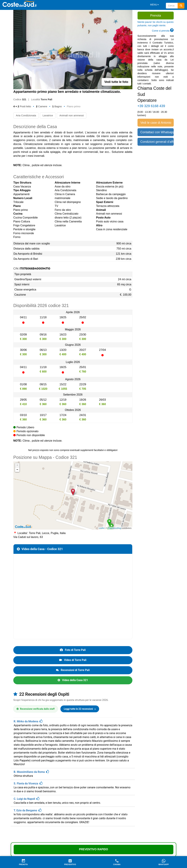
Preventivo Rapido (93, 849)
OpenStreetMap (114, 528)
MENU (154, 5)
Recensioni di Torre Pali (73, 670)
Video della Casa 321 (73, 680)
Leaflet (102, 528)
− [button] (17, 470)
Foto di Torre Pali (73, 650)
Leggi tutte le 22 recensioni (80, 709)
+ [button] (17, 465)
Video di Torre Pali (73, 660)
